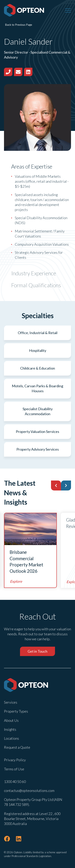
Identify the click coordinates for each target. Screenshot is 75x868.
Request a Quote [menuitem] (17, 747)
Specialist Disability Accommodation (38, 411)
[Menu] (68, 10)
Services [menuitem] (11, 702)
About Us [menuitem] (11, 720)
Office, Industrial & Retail (38, 333)
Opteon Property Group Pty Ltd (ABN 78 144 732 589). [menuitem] (33, 802)
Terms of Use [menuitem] (14, 769)
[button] (56, 485)
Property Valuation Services (37, 432)
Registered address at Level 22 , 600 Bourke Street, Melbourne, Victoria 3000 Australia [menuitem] (32, 819)
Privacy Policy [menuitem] (15, 760)
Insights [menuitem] (10, 729)
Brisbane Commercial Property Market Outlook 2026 (26, 562)
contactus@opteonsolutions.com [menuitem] (29, 791)
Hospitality (38, 350)
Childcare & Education (38, 368)
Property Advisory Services (38, 449)
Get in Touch (37, 651)
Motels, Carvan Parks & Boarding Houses (37, 388)
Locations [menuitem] (11, 738)
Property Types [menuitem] (16, 711)
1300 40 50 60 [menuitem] (15, 782)
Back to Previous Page (19, 25)
